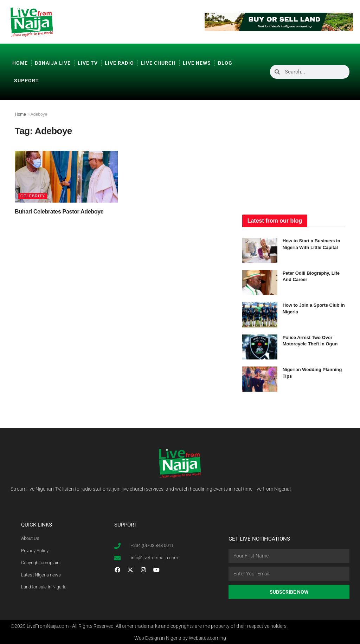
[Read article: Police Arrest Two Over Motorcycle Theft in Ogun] (260, 347)
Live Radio (119, 63)
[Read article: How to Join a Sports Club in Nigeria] (260, 315)
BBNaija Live (53, 63)
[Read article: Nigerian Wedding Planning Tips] (260, 379)
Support (27, 81)
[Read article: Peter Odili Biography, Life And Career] (260, 283)
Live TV (88, 63)
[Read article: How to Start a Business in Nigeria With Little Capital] (260, 250)
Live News (197, 63)
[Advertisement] (295, 154)
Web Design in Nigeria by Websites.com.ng (180, 638)
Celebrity (33, 196)
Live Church (158, 63)
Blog (225, 63)
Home (20, 63)
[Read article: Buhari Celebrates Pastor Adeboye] (66, 177)
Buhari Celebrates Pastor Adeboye (59, 212)
